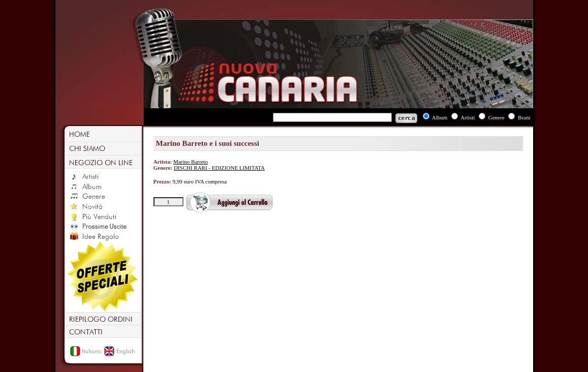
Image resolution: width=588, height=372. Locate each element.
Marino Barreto (191, 162)
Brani (524, 117)
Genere (497, 117)
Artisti (468, 117)
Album (440, 117)
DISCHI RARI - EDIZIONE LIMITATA (219, 168)
